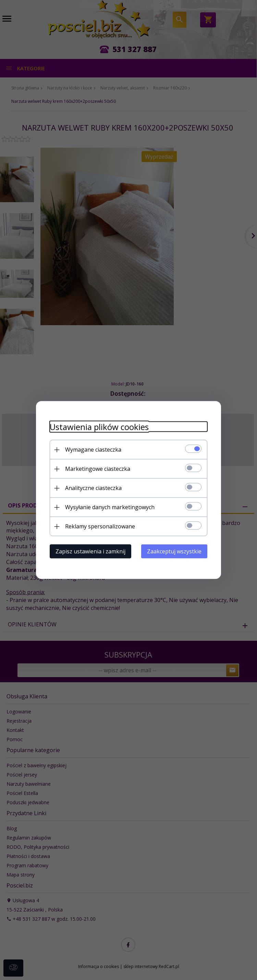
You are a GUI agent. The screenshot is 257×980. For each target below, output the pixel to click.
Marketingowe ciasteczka (98, 469)
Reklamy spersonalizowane (100, 526)
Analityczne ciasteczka (93, 488)
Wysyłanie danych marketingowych (110, 507)
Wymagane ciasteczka (93, 450)
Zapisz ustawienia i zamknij (90, 551)
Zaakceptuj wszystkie (174, 551)
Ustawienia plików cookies (99, 427)
